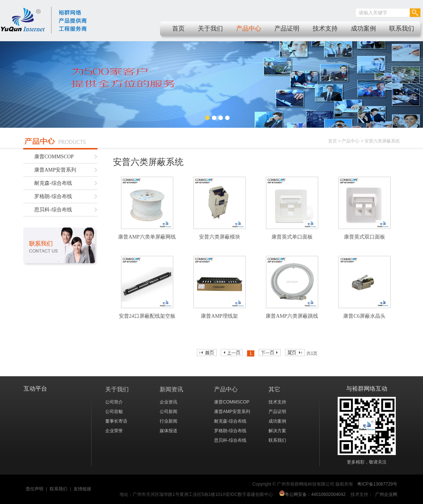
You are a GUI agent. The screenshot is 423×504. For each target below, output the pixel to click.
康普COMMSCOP (54, 157)
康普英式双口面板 (365, 237)
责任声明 (35, 489)
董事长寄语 (116, 421)
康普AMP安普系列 (55, 170)
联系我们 (402, 29)
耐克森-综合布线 (53, 183)
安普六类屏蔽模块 (220, 237)
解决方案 (277, 431)
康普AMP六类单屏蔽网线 (147, 237)
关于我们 (210, 29)
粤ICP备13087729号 (377, 484)
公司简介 (114, 402)
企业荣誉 (114, 431)
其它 (274, 389)
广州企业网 (386, 494)
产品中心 (249, 29)
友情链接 (82, 489)
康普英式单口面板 (292, 237)
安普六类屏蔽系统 (382, 141)
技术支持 (325, 29)
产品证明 (287, 29)
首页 (178, 29)
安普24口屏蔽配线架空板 (147, 316)
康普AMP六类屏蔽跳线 (292, 316)
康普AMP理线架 (219, 316)
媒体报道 (168, 431)
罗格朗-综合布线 (53, 196)
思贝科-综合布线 (53, 210)
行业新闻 (168, 421)
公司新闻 (168, 412)
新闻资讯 (171, 389)
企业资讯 (168, 402)
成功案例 (363, 29)
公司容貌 (114, 412)
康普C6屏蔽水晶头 (364, 316)
